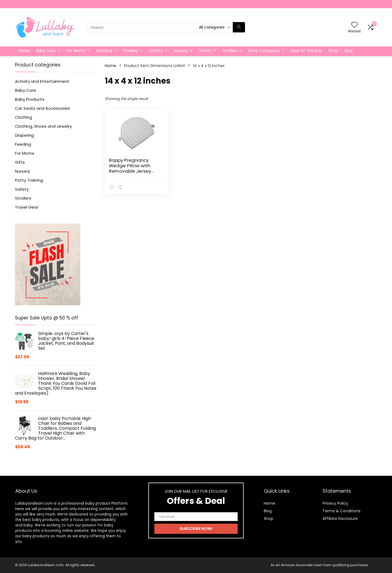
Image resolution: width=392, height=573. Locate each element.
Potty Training (29, 180)
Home (24, 51)
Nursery (181, 51)
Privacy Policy (335, 503)
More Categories (264, 51)
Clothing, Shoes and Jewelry (43, 126)
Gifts (20, 162)
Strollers (230, 51)
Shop (333, 51)
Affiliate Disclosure (340, 519)
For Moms (76, 51)
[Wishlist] (354, 25)
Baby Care (46, 51)
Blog (349, 51)
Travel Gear (27, 207)
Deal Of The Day (306, 51)
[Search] (239, 27)
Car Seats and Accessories (42, 108)
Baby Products (30, 99)
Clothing (104, 51)
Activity (156, 51)
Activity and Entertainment (42, 81)
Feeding (131, 51)
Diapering (24, 135)
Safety (205, 51)
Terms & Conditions (342, 511)
